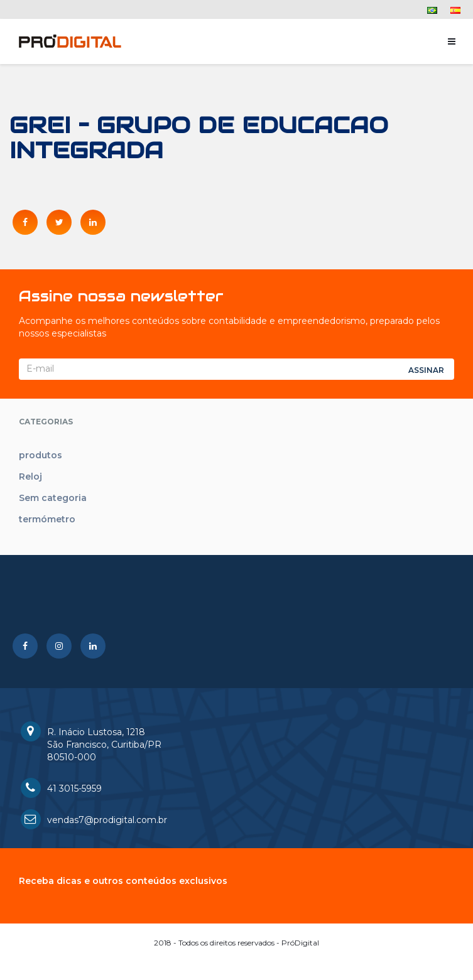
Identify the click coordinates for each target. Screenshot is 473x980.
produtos (41, 455)
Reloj (30, 477)
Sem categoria (53, 498)
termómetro (47, 519)
